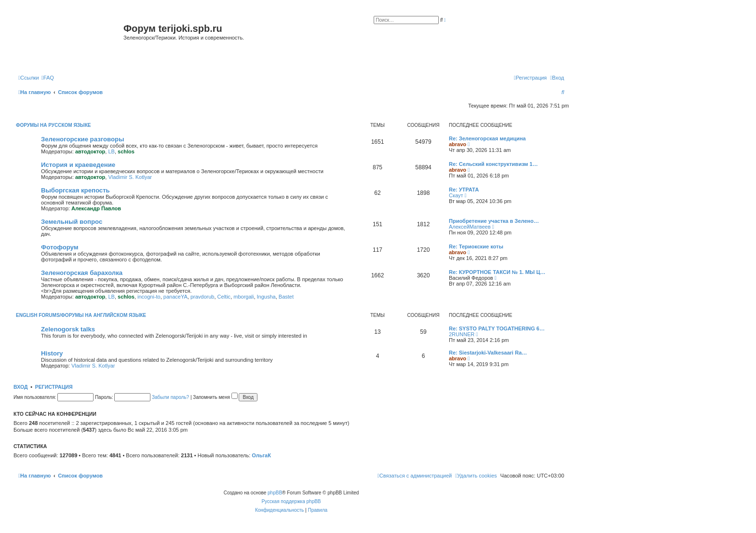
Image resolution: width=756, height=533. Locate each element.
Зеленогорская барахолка (82, 273)
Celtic (224, 297)
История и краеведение (78, 165)
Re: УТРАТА (464, 190)
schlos (126, 151)
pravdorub (202, 297)
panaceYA (175, 297)
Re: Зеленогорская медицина (487, 138)
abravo (458, 144)
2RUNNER (462, 334)
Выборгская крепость (75, 190)
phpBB (275, 493)
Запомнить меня (215, 397)
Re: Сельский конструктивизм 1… (493, 164)
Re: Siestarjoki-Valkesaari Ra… (488, 353)
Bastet (286, 297)
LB (111, 151)
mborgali (243, 297)
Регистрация (54, 387)
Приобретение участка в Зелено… (494, 221)
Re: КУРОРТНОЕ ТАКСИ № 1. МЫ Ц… (497, 272)
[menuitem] (48, 78)
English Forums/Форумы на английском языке (81, 315)
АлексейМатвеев (470, 227)
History (52, 353)
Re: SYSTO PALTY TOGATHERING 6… (497, 328)
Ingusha (266, 297)
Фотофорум (60, 247)
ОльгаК (261, 455)
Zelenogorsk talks (68, 329)
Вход (20, 387)
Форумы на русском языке (53, 125)
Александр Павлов (96, 208)
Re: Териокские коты (476, 246)
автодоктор (90, 151)
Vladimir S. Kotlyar (130, 177)
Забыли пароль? (170, 397)
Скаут (456, 195)
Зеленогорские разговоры (82, 139)
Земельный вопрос (72, 222)
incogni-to (149, 297)
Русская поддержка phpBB (291, 501)
